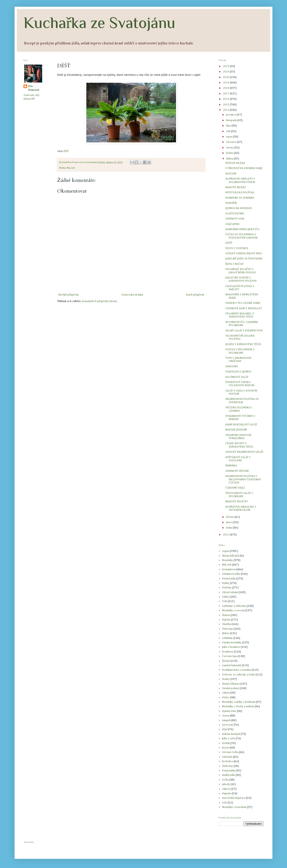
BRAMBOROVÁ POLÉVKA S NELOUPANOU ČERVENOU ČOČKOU (243, 480)
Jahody (226, 784)
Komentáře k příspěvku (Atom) (99, 301)
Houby (226, 679)
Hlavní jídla (228, 556)
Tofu (225, 601)
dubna (230, 159)
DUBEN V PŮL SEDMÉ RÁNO (243, 303)
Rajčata (226, 620)
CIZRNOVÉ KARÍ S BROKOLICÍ (244, 309)
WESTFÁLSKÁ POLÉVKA (240, 193)
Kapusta (227, 794)
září (229, 131)
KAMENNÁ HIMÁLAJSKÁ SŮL (242, 229)
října (229, 126)
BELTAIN (231, 174)
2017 (226, 94)
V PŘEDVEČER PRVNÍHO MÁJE (244, 168)
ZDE (66, 151)
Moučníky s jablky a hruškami (239, 702)
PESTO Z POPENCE (237, 248)
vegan (225, 551)
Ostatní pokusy (230, 688)
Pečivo (226, 698)
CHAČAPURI (232, 224)
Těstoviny (227, 629)
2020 (226, 77)
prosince (231, 115)
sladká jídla (228, 775)
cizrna (226, 716)
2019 (226, 83)
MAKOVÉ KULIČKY (237, 502)
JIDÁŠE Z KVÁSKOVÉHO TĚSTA (243, 344)
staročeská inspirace (234, 798)
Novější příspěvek (68, 295)
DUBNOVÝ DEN (235, 219)
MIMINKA (231, 466)
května (230, 153)
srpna (230, 137)
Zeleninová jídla (231, 574)
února (230, 522)
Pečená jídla (229, 579)
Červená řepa (230, 656)
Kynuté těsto (229, 711)
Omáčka (226, 624)
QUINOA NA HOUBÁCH (239, 208)
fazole (226, 748)
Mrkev (226, 633)
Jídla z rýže (228, 739)
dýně (225, 729)
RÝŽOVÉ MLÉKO (235, 163)
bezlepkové (229, 570)
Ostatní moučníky (232, 643)
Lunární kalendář (232, 666)
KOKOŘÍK (231, 203)
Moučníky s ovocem (233, 611)
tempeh (226, 720)
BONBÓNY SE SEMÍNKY (240, 198)
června (230, 148)
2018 (226, 88)
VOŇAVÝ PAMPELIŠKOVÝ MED (244, 254)
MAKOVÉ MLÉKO (236, 187)
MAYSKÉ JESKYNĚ (236, 430)
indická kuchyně (231, 734)
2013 (226, 535)
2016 (226, 99)
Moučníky (227, 560)
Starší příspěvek (195, 295)
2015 (226, 105)
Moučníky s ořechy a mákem (238, 707)
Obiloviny (227, 766)
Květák (226, 743)
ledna (229, 528)
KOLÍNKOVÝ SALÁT (237, 377)
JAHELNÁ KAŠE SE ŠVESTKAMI (244, 259)
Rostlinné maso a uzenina (237, 670)
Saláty (225, 597)
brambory (228, 652)
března (230, 517)
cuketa (226, 693)
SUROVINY (232, 367)
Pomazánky (229, 771)
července (232, 142)
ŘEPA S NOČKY (235, 264)
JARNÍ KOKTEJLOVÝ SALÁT (241, 425)
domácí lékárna (231, 684)
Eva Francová (34, 88)
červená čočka (230, 752)
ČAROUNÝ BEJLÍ (235, 488)
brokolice (228, 761)
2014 (226, 110)
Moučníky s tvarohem (234, 807)
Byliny (226, 583)
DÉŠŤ (229, 243)
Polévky (227, 588)
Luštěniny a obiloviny (234, 606)
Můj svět (71, 168)
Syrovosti (227, 725)
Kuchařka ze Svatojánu (99, 23)
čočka (225, 780)
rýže (225, 803)
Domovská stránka (132, 295)
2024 (226, 72)
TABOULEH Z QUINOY (238, 372)
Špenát (226, 661)
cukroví (226, 789)
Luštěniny (227, 638)
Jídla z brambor (231, 647)
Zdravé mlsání (230, 592)
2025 (226, 66)
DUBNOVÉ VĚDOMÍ (237, 471)
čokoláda (227, 757)
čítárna (226, 615)
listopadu (232, 120)
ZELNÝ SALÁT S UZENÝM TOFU (244, 331)
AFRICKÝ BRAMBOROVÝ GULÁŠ (244, 452)
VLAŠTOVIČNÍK (235, 214)
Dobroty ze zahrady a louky (238, 675)
